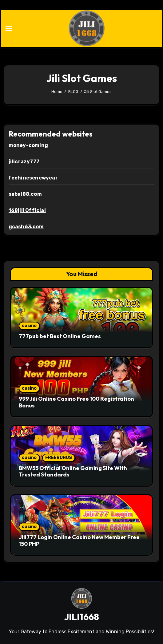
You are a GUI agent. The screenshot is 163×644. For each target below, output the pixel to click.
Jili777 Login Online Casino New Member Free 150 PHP (79, 540)
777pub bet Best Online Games (60, 336)
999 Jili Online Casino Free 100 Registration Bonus (76, 402)
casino (29, 326)
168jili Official (27, 210)
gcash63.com (26, 227)
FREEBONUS (59, 458)
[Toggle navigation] (9, 29)
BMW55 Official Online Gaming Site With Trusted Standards (73, 471)
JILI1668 (81, 617)
